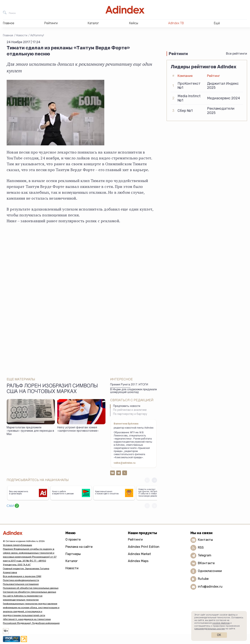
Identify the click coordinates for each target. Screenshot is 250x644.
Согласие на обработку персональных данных (29, 592)
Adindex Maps (138, 561)
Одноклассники (210, 571)
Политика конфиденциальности (21, 580)
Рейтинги (135, 539)
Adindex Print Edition (144, 547)
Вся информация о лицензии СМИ (22, 576)
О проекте (73, 539)
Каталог (72, 561)
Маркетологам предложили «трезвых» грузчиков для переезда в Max (30, 431)
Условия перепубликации (17, 545)
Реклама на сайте (79, 547)
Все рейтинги (237, 54)
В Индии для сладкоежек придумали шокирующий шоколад (133, 391)
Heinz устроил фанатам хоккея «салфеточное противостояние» (78, 429)
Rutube (203, 579)
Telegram (205, 555)
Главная (8, 35)
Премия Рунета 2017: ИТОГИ (129, 385)
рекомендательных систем (210, 629)
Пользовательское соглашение (21, 584)
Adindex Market (139, 554)
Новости (22, 35)
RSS (201, 548)
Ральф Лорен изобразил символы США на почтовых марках (52, 389)
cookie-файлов (221, 623)
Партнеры (73, 554)
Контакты (205, 540)
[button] (154, 480)
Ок (219, 635)
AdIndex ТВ (176, 23)
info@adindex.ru (210, 587)
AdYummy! (37, 35)
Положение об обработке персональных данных (31, 588)
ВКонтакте (206, 563)
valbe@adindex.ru (125, 463)
